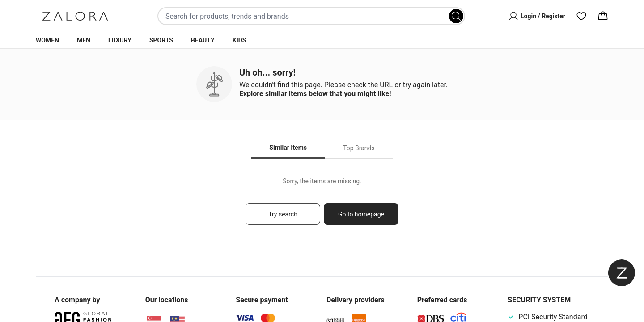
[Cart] (603, 16)
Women (47, 40)
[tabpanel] (322, 205)
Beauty (203, 40)
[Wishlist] (581, 16)
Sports (161, 40)
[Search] (456, 16)
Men (84, 40)
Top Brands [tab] (359, 148)
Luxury (120, 40)
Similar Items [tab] (288, 148)
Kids (239, 40)
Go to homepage (361, 214)
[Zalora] (75, 16)
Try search (283, 214)
